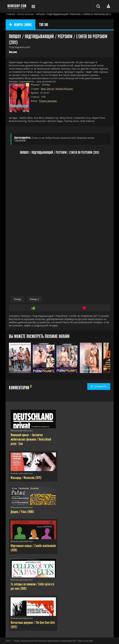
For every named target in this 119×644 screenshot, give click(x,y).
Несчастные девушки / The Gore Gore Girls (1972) (33, 625)
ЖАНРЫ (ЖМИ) (20, 25)
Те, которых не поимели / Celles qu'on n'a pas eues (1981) (32, 586)
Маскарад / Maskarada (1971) (26, 478)
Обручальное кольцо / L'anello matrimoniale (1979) (33, 548)
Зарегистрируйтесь (22, 138)
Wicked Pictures (64, 89)
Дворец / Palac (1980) (22, 512)
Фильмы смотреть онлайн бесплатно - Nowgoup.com (17, 6)
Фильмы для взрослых (22, 431)
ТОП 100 (44, 25)
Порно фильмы (48, 101)
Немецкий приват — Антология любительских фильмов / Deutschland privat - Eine (31, 439)
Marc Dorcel (48, 89)
